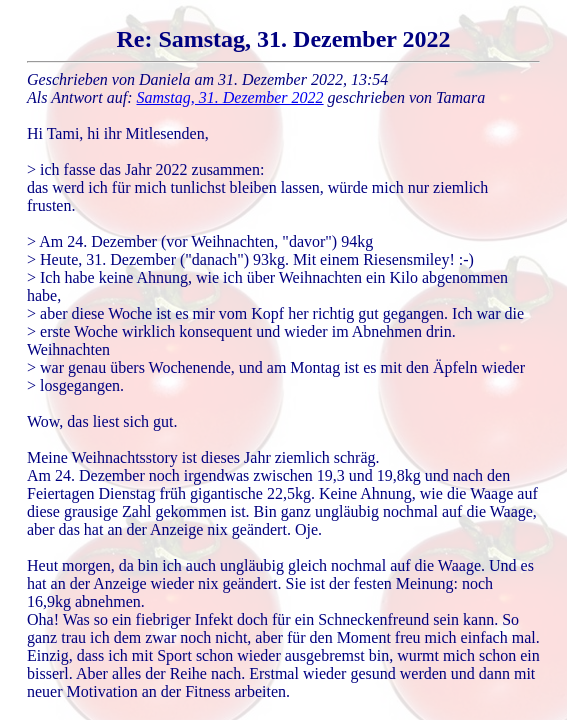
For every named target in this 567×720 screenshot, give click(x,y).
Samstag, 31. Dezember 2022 (230, 97)
